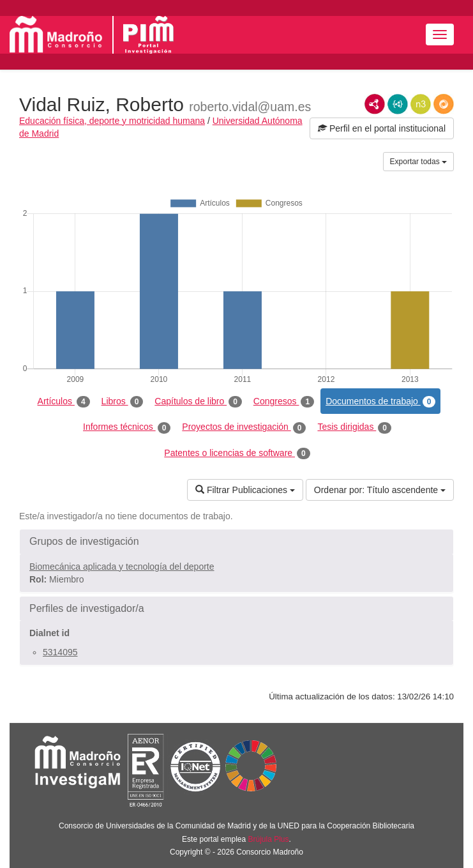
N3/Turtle (421, 104)
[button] (236, 542)
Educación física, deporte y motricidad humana (112, 121)
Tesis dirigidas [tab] (354, 427)
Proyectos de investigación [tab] (244, 427)
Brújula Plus (269, 839)
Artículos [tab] (64, 402)
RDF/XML (375, 104)
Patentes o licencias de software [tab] (237, 453)
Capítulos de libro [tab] (198, 402)
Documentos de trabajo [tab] (380, 402)
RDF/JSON (444, 104)
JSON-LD (398, 104)
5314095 (60, 652)
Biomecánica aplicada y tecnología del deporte (122, 567)
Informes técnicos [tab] (127, 427)
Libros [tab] (123, 402)
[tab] (236, 542)
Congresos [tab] (284, 402)
